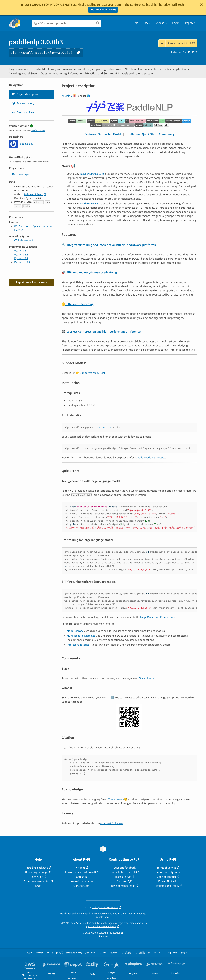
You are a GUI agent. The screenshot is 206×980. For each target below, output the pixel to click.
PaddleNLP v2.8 (89, 204)
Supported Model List (92, 373)
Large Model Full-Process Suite (158, 617)
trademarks (135, 923)
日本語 (59, 953)
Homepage (20, 174)
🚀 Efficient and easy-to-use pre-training (89, 272)
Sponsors (161, 23)
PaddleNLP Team (33, 194)
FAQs (38, 886)
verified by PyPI (38, 130)
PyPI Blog (80, 868)
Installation (133, 134)
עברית (162, 953)
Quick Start (150, 134)
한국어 (184, 953)
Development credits (123, 886)
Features (91, 134)
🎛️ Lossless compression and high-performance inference (101, 332)
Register (190, 23)
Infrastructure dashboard (80, 872)
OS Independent (24, 240)
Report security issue (168, 872)
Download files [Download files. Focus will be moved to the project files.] (23, 112)
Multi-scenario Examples (81, 636)
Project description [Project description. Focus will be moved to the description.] (25, 94)
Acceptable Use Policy (166, 886)
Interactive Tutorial (78, 645)
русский (152, 953)
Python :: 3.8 (21, 255)
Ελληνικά (102, 953)
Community (167, 134)
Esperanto (173, 953)
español (39, 953)
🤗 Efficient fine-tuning (78, 304)
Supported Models (111, 134)
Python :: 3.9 (21, 258)
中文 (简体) (126, 953)
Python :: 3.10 (22, 262)
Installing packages (37, 868)
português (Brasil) (74, 953)
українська (90, 953)
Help (136, 23)
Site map (103, 936)
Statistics (81, 877)
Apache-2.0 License (111, 823)
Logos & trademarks (81, 881)
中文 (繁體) (140, 953)
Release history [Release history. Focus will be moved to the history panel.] (23, 103)
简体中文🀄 (69, 96)
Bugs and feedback (125, 868)
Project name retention (37, 881)
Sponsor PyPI (125, 881)
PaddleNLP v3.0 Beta (92, 174)
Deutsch (113, 953)
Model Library (75, 631)
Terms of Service (166, 868)
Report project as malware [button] (32, 282)
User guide (37, 877)
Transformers (116, 799)
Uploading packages (37, 872)
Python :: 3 (20, 251)
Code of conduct (166, 877)
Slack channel (147, 678)
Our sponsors (81, 886)
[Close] (202, 5)
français (49, 953)
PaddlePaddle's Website (151, 458)
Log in (176, 23)
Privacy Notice (166, 881)
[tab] (31, 94)
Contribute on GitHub (123, 872)
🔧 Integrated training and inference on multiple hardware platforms (109, 245)
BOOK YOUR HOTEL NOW (102, 10)
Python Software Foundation (101, 927)
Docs (147, 23)
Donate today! (103, 917)
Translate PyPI (123, 877)
